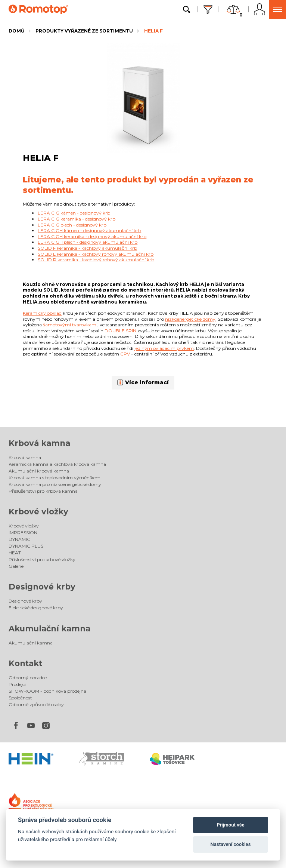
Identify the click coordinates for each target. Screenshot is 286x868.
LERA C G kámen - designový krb (74, 213)
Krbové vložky (38, 512)
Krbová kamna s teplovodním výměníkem (55, 478)
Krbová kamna (39, 443)
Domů (16, 31)
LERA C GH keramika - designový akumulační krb (92, 236)
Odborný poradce (28, 678)
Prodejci (17, 684)
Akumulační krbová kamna (39, 471)
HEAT (15, 553)
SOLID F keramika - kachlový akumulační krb (87, 248)
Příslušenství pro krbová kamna (43, 491)
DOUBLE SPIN (120, 331)
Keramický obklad (42, 313)
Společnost (20, 698)
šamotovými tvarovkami (70, 325)
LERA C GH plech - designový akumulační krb (88, 242)
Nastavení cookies (231, 844)
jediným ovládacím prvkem (164, 348)
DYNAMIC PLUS (26, 546)
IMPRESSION (23, 533)
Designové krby (42, 587)
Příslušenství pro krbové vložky (42, 559)
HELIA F (153, 31)
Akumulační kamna (49, 629)
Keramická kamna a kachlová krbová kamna (57, 464)
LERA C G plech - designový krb (72, 225)
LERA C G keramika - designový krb (77, 219)
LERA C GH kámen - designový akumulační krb (89, 230)
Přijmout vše (230, 825)
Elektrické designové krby (36, 608)
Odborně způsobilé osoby (36, 704)
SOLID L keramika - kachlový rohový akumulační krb (96, 254)
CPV (125, 354)
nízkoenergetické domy (190, 319)
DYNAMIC (19, 539)
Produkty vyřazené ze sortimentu (84, 31)
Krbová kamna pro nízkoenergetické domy (55, 484)
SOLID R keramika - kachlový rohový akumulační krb (96, 260)
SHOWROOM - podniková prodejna (47, 691)
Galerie (16, 566)
